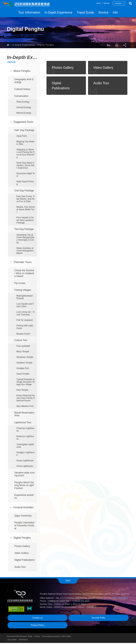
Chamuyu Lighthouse (25, 431)
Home (99, 3)
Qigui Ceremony (23, 517)
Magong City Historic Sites (25, 144)
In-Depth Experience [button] (58, 12)
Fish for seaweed (25, 321)
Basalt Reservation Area (24, 415)
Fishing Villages (23, 291)
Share (125, 46)
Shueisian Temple (25, 358)
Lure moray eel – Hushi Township (25, 314)
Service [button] (103, 12)
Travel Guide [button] (85, 12)
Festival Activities (24, 508)
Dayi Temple (22, 391)
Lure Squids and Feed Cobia (25, 306)
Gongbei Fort (23, 369)
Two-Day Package (24, 230)
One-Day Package (24, 192)
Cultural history (22, 90)
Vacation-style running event (25, 475)
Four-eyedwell (23, 347)
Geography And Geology (24, 82)
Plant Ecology (23, 103)
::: (93, 3)
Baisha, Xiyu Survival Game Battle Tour (26, 210)
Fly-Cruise (20, 284)
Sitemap (107, 3)
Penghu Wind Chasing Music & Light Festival (24, 486)
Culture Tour (21, 341)
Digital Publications (24, 561)
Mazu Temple (23, 353)
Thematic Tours (22, 263)
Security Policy (99, 619)
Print (116, 46)
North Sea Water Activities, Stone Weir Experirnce (25, 166)
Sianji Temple (23, 375)
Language (118, 3)
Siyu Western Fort (25, 407)
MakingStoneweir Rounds (25, 298)
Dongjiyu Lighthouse (25, 455)
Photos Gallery (22, 547)
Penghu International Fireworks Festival (24, 527)
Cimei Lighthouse (25, 467)
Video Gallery (22, 554)
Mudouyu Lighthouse (25, 439)
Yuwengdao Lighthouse (25, 447)
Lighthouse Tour (23, 424)
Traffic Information (120, 599)
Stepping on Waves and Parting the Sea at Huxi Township (25, 154)
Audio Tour (20, 568)
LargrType (108, 46)
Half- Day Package (24, 131)
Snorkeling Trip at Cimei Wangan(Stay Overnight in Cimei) (25, 240)
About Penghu (22, 72)
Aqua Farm (22, 137)
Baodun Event (23, 335)
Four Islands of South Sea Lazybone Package (25, 221)
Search (130, 3)
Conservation (21, 97)
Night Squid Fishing (25, 184)
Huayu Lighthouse (25, 462)
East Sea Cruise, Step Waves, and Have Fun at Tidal (25, 200)
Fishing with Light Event (25, 328)
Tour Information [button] (29, 12)
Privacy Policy (37, 626)
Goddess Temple (24, 364)
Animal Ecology (24, 108)
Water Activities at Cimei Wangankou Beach (25, 252)
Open (68, 582)
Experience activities (24, 498)
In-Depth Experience (23, 46)
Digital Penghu (46, 46)
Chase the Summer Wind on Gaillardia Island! (24, 274)
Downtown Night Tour (26, 176)
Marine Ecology (24, 114)
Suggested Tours (23, 123)
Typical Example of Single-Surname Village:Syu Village (26, 383)
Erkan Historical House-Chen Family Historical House (26, 399)
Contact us (37, 619)
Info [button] (115, 12)
